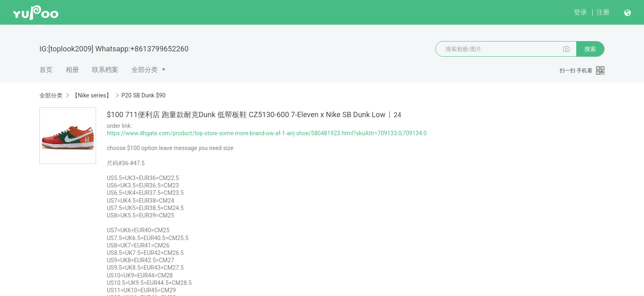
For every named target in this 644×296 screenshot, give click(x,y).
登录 (580, 12)
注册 (603, 12)
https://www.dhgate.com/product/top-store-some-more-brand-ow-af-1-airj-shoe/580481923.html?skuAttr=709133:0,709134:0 (267, 133)
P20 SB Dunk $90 (144, 95)
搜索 (590, 49)
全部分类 (145, 70)
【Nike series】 (92, 95)
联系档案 (105, 70)
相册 (72, 70)
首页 (46, 70)
